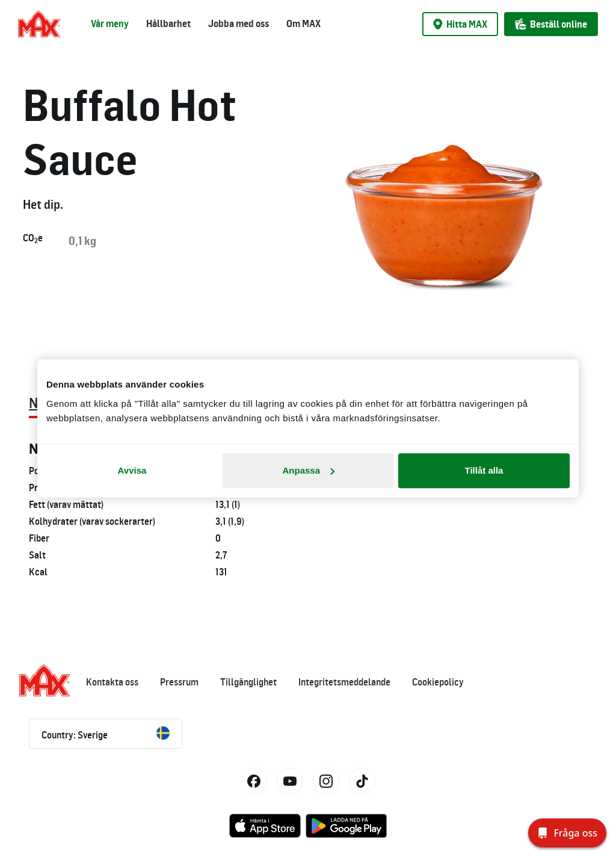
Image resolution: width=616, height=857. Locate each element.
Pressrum (179, 682)
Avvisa (132, 470)
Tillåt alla (484, 470)
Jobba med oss (239, 23)
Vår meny (110, 23)
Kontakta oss (112, 682)
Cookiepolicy (438, 682)
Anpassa (308, 470)
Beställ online (551, 24)
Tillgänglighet (248, 682)
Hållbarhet (168, 23)
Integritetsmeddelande (344, 682)
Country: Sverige (106, 734)
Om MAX (303, 23)
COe (33, 238)
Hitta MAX (460, 24)
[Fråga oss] (567, 833)
